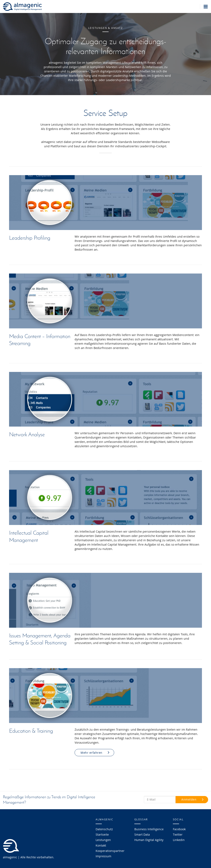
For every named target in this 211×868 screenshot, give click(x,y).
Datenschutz (104, 829)
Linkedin (179, 840)
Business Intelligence (149, 829)
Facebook (179, 829)
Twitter (178, 834)
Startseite (102, 834)
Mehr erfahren (91, 753)
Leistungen (103, 840)
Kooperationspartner (110, 851)
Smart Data (142, 834)
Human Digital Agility (149, 840)
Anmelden (189, 799)
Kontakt (101, 845)
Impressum (103, 856)
